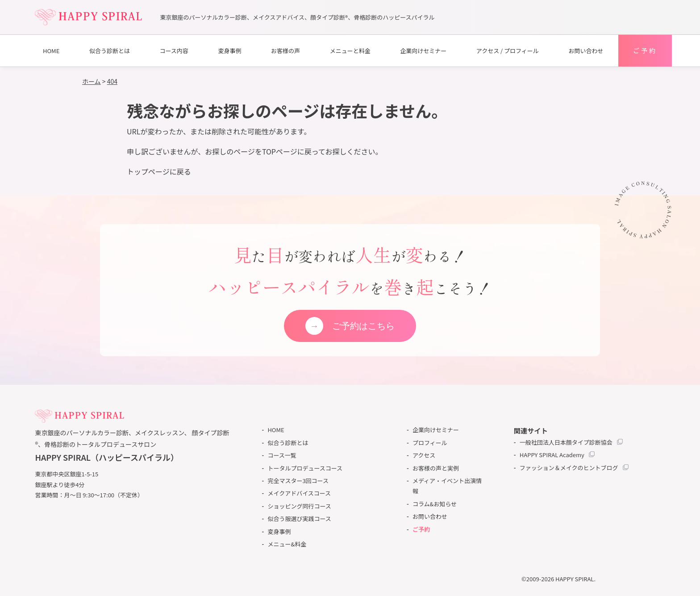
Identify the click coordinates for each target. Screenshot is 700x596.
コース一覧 (282, 455)
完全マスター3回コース (298, 481)
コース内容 (174, 51)
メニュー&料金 (287, 544)
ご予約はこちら (363, 326)
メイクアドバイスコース (299, 493)
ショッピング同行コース (299, 506)
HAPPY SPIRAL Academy (552, 455)
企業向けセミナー (423, 51)
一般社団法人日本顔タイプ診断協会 (566, 442)
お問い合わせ (586, 51)
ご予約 (645, 50)
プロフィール (430, 443)
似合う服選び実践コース (299, 519)
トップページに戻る (159, 171)
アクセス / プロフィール (508, 51)
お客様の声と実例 (436, 468)
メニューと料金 (350, 51)
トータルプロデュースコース (305, 468)
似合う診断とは (110, 51)
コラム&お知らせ (435, 504)
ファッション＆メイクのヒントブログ (569, 468)
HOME (51, 51)
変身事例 (229, 51)
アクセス (424, 455)
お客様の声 (285, 51)
